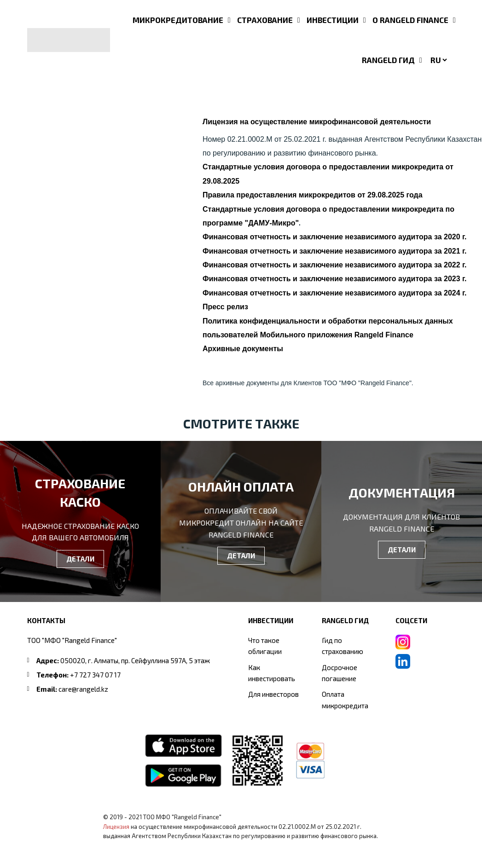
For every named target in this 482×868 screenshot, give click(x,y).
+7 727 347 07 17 (95, 675)
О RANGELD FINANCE (410, 20)
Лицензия (116, 827)
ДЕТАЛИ (80, 559)
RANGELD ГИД (388, 60)
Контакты (46, 620)
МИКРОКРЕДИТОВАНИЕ (178, 20)
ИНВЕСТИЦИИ (333, 20)
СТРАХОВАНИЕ (265, 20)
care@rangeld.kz (83, 689)
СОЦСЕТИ (411, 620)
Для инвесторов (273, 694)
